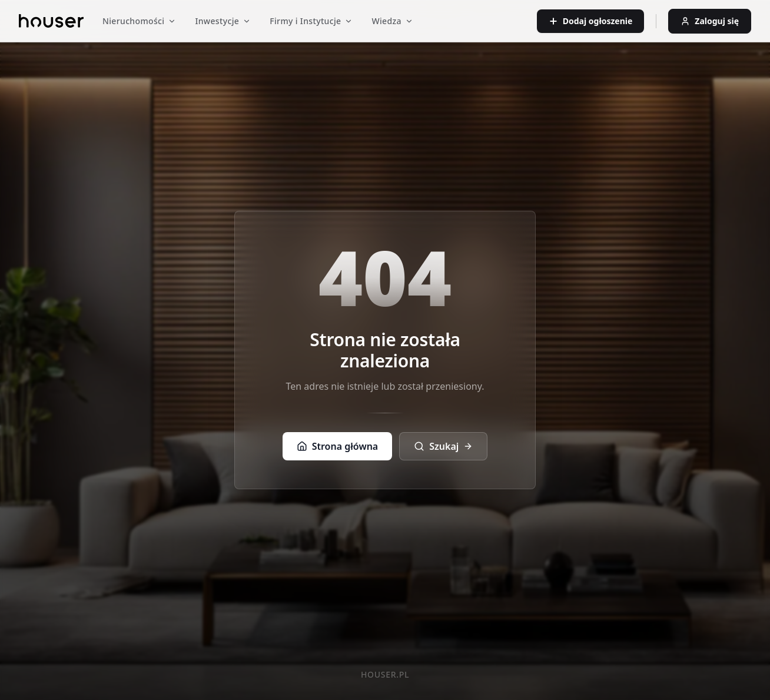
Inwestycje (223, 21)
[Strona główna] (51, 21)
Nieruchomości (139, 21)
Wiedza (392, 21)
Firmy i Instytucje (311, 21)
